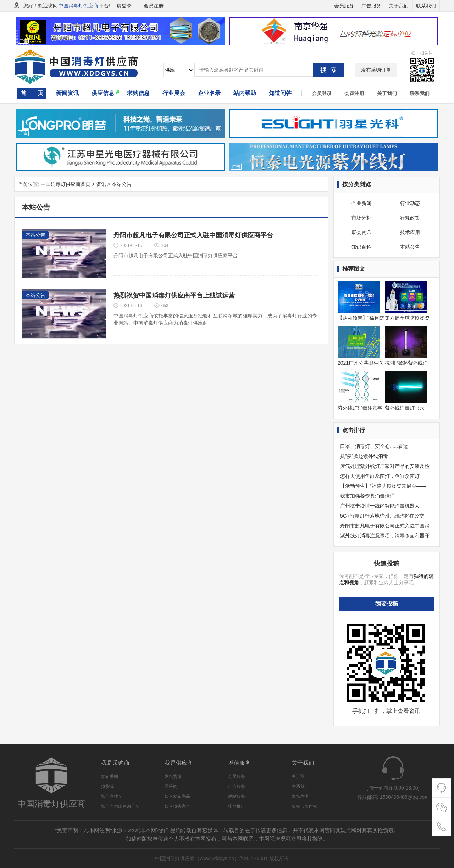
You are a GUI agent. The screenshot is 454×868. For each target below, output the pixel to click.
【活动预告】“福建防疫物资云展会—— (383, 486)
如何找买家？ (177, 806)
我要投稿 (387, 604)
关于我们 (399, 6)
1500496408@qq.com (404, 797)
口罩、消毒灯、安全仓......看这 (374, 446)
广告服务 (371, 6)
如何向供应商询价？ (120, 806)
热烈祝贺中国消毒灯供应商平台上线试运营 (174, 295)
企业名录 (209, 93)
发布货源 (173, 776)
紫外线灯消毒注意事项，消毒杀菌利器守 (385, 536)
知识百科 (361, 247)
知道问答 (280, 93)
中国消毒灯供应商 (78, 6)
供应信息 (103, 93)
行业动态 (410, 203)
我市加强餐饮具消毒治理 (367, 496)
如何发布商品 (177, 796)
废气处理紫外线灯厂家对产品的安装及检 (385, 466)
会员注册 (354, 93)
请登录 (124, 6)
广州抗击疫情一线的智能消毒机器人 (380, 506)
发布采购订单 (376, 70)
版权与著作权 (304, 806)
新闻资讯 (67, 93)
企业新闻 (361, 203)
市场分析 (361, 218)
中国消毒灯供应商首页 (66, 184)
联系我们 (426, 6)
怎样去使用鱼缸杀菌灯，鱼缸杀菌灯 (380, 476)
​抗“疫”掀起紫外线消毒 (364, 456)
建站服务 (237, 796)
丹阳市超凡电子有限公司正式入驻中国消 (385, 526)
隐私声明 (300, 796)
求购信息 (138, 93)
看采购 (171, 786)
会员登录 (322, 93)
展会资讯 (361, 232)
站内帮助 (245, 93)
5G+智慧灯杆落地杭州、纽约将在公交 (382, 516)
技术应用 (410, 232)
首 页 (32, 93)
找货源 (107, 786)
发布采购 (110, 776)
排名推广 (237, 806)
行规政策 (410, 218)
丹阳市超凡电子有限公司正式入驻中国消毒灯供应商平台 (193, 235)
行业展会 (174, 93)
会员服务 (344, 6)
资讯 (101, 184)
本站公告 (410, 247)
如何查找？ (112, 796)
